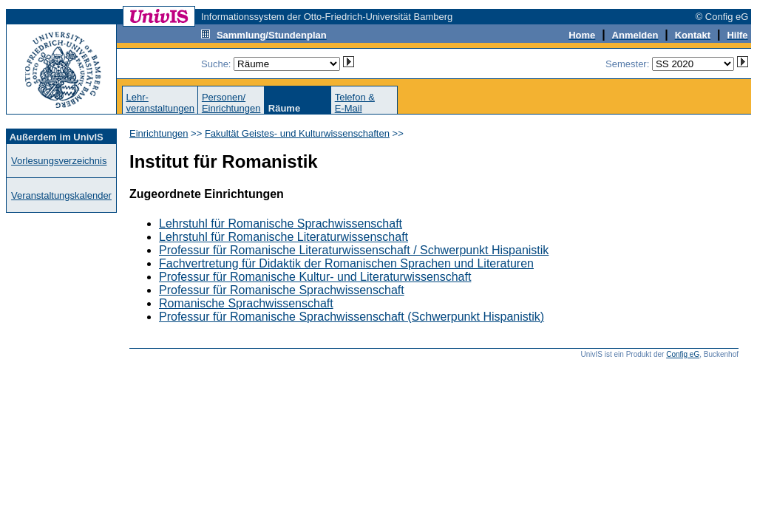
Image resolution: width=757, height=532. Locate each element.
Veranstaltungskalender (61, 195)
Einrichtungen (159, 133)
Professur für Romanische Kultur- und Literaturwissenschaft (315, 277)
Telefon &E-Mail (355, 103)
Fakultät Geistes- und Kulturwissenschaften (297, 133)
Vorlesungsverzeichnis (59, 161)
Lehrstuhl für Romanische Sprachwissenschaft (281, 224)
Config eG (683, 354)
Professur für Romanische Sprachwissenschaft (282, 290)
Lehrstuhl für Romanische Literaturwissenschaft (284, 237)
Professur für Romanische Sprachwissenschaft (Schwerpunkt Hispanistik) (352, 317)
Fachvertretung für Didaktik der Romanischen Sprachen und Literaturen (346, 263)
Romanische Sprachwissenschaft (246, 303)
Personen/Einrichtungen (231, 103)
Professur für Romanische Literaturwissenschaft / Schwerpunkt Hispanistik (354, 250)
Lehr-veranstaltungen (160, 103)
